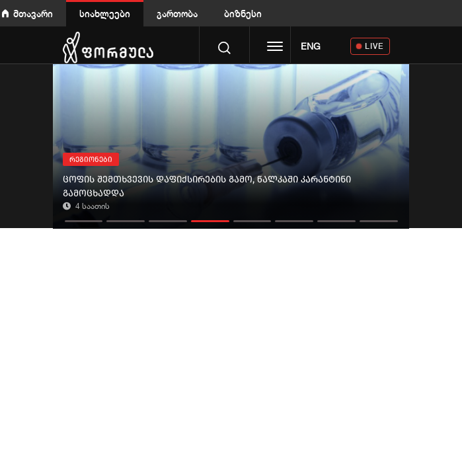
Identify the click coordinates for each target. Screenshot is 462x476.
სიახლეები (105, 14)
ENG (311, 46)
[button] (84, 218)
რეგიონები (91, 160)
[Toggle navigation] (275, 48)
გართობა (177, 14)
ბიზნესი (243, 14)
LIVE (374, 46)
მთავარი (33, 14)
